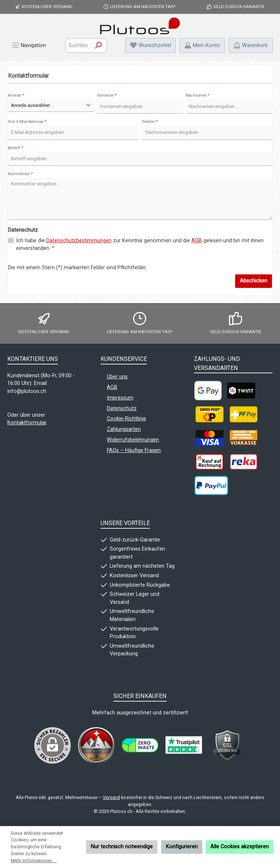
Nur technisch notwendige (122, 847)
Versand (111, 797)
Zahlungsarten (124, 429)
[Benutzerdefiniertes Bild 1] (96, 745)
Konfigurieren (182, 847)
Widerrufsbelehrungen (133, 440)
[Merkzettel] (150, 45)
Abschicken (254, 281)
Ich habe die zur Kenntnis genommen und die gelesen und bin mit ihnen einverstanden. (140, 244)
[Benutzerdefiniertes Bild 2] (140, 745)
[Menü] (29, 45)
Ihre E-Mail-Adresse (27, 122)
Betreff (16, 148)
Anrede (16, 95)
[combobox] (78, 46)
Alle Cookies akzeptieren (240, 847)
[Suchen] (99, 46)
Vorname (107, 95)
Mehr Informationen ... (34, 861)
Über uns (117, 377)
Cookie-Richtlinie (127, 419)
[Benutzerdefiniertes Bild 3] (184, 745)
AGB (197, 241)
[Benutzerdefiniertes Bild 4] (227, 745)
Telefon (150, 122)
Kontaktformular (27, 423)
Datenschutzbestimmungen (79, 241)
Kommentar (20, 174)
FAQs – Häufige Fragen (134, 450)
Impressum (120, 398)
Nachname (197, 95)
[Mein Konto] (202, 45)
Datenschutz (122, 408)
